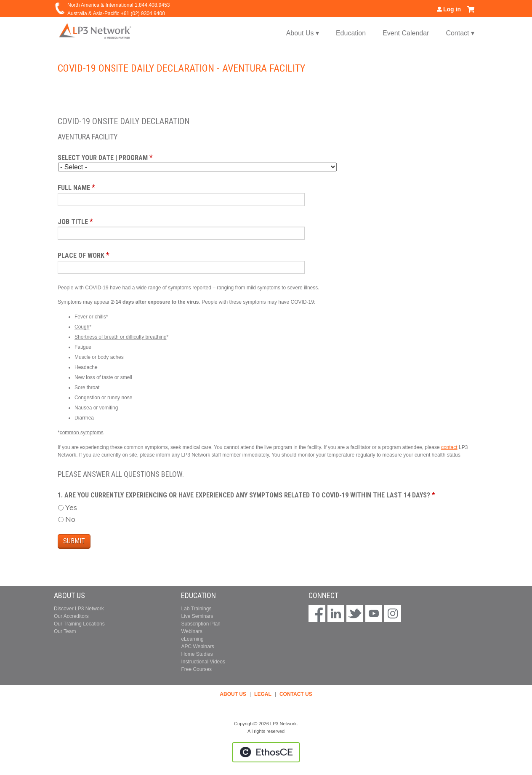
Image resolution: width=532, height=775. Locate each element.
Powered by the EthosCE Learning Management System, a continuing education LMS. (266, 752)
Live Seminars (197, 616)
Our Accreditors (71, 616)
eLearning (192, 639)
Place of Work (81, 255)
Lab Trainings (196, 609)
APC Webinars (197, 647)
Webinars (192, 631)
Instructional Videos (203, 662)
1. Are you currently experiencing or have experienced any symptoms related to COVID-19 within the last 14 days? (245, 495)
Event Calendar (406, 33)
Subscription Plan (201, 624)
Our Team (65, 631)
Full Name (74, 188)
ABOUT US (233, 694)
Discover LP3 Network (79, 609)
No (70, 519)
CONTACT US (296, 694)
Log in (452, 9)
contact (449, 447)
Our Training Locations (79, 624)
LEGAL (263, 694)
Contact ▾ (460, 33)
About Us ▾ (303, 33)
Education (351, 33)
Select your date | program (103, 158)
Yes (71, 507)
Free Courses (196, 669)
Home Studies (197, 654)
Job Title (73, 222)
